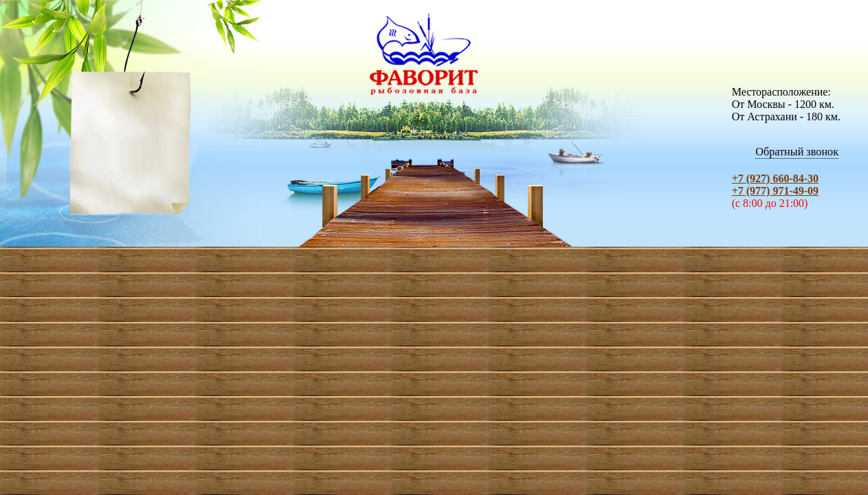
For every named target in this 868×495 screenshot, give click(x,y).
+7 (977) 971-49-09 (775, 191)
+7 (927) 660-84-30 (775, 178)
